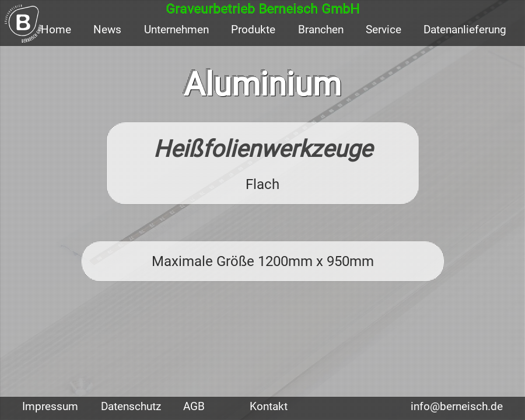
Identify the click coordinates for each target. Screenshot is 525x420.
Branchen (321, 29)
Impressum (50, 406)
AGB (194, 406)
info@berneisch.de (457, 406)
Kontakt (269, 406)
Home (56, 29)
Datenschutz (131, 406)
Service (384, 29)
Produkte (253, 29)
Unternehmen (176, 29)
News (107, 29)
